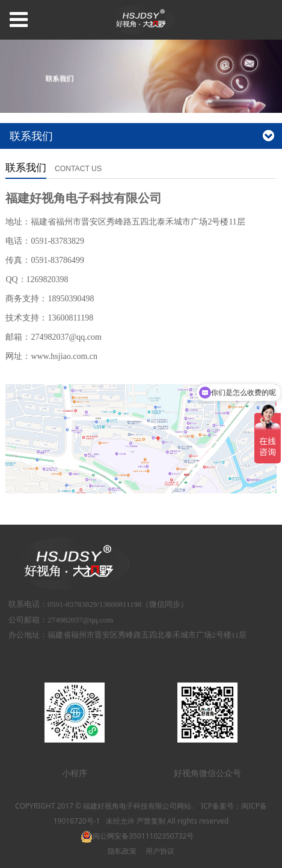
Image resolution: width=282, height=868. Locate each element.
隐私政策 (122, 851)
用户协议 (160, 851)
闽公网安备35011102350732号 (137, 836)
